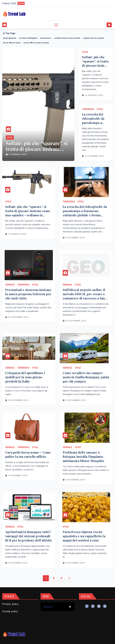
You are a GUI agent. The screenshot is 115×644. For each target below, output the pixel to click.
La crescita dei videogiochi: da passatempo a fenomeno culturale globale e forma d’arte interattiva (85, 213)
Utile (10, 137)
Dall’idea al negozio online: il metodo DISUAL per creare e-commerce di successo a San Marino (84, 296)
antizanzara (46, 38)
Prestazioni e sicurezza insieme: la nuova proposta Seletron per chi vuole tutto (28, 294)
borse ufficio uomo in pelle (36, 43)
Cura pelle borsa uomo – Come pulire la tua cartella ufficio (28, 454)
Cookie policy (10, 611)
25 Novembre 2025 (18, 317)
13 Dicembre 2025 (94, 156)
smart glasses (10, 38)
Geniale (10, 285)
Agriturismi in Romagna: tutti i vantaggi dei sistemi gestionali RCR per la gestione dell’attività (28, 536)
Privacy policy (10, 604)
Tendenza (88, 109)
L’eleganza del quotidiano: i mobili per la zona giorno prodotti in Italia (25, 377)
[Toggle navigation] (56, 25)
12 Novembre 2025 (76, 400)
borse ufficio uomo (12, 43)
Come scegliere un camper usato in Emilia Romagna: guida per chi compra (86, 377)
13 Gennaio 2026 (18, 154)
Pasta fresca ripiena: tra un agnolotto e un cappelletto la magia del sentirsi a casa (84, 536)
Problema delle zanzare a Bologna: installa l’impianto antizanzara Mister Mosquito (83, 457)
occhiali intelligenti (28, 38)
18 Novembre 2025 (18, 400)
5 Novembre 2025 (18, 475)
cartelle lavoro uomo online (67, 38)
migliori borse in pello (94, 38)
